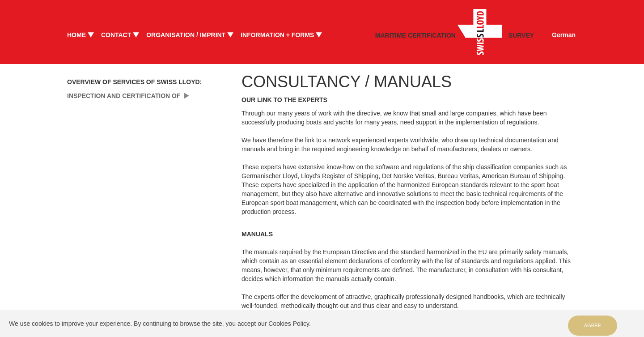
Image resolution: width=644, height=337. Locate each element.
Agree (593, 325)
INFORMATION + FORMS (277, 35)
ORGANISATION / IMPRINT (186, 35)
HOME (76, 35)
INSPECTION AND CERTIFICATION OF (124, 96)
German (564, 35)
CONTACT (116, 35)
